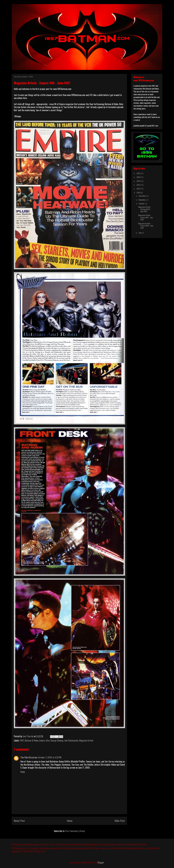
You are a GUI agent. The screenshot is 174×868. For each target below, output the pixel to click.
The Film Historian (29, 757)
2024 (139, 177)
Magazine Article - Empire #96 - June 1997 (146, 226)
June (140, 233)
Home (70, 821)
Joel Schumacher (71, 740)
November (142, 200)
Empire (42, 740)
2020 (139, 193)
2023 (139, 181)
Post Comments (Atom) (75, 831)
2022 (139, 185)
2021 (138, 189)
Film (48, 740)
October (142, 203)
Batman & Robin (32, 740)
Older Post (120, 821)
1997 (22, 740)
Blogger (101, 862)
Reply (23, 772)
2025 (139, 173)
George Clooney (57, 740)
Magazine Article (86, 740)
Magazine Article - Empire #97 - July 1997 (145, 217)
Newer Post (19, 821)
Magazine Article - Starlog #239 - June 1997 (145, 209)
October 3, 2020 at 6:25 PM (50, 757)
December (143, 196)
